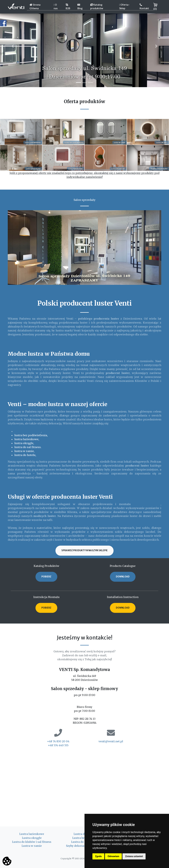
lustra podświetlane (28, 431)
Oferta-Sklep (124, 7)
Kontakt (144, 7)
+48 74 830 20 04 (58, 741)
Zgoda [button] (98, 856)
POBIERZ (46, 577)
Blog (80, 7)
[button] (13, 46)
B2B (68, 7)
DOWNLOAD (123, 577)
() (155, 7)
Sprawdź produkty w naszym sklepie (84, 550)
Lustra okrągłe (32, 838)
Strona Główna (35, 7)
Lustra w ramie (32, 846)
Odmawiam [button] (113, 856)
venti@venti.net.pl (111, 741)
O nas (56, 7)
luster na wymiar (147, 504)
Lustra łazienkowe (32, 834)
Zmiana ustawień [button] (134, 856)
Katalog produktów (97, 7)
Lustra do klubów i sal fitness (32, 842)
